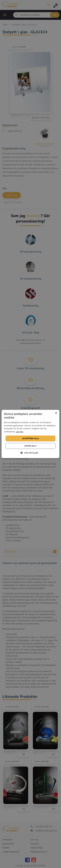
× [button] (56, 413)
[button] (30, 453)
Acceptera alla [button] (31, 438)
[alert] (30, 434)
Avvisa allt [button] (30, 446)
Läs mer (20, 432)
